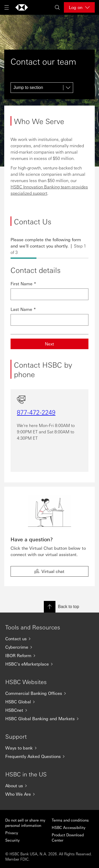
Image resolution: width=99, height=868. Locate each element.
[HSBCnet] (49, 710)
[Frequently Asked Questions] (49, 756)
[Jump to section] (42, 88)
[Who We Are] (49, 794)
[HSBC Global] (49, 702)
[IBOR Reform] (49, 656)
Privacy (12, 833)
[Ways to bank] (49, 748)
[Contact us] (49, 639)
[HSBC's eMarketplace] (49, 664)
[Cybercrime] (49, 647)
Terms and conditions (70, 820)
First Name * (23, 284)
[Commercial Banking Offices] (49, 693)
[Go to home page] (22, 7)
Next (49, 344)
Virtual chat (49, 571)
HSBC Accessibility (69, 827)
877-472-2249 (36, 412)
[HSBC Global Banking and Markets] (49, 719)
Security (12, 840)
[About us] (49, 786)
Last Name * (23, 309)
